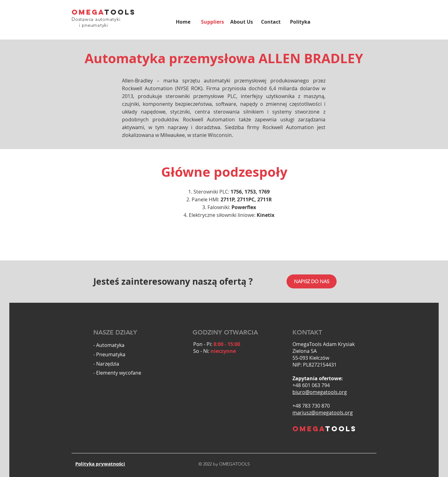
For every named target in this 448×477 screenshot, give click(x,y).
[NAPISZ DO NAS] (312, 281)
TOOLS (120, 12)
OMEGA (88, 12)
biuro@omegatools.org (320, 392)
